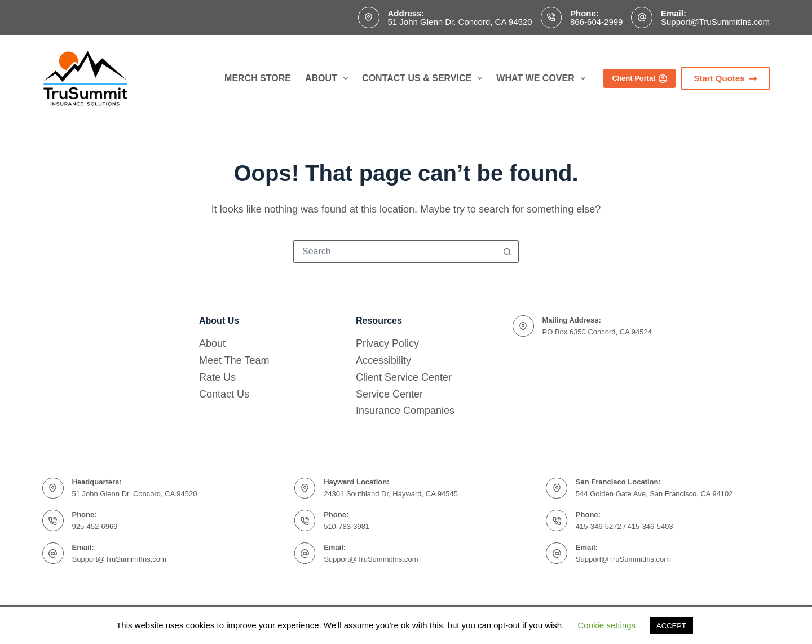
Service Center (389, 394)
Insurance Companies (405, 411)
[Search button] (507, 252)
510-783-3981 (347, 526)
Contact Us (224, 394)
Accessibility (383, 360)
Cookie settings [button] (607, 625)
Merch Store (258, 78)
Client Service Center (404, 377)
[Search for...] (395, 252)
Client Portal (639, 78)
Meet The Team (234, 360)
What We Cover (543, 78)
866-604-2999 (596, 22)
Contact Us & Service (424, 78)
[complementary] (787, 619)
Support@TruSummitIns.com (715, 22)
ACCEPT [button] (671, 626)
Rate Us (217, 377)
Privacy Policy (387, 343)
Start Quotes (725, 78)
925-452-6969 (95, 526)
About (329, 78)
